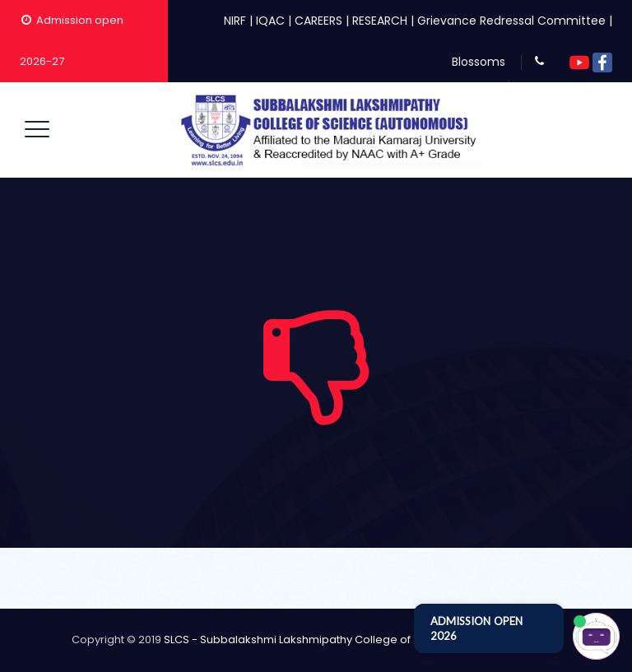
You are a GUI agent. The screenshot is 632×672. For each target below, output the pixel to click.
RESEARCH (380, 21)
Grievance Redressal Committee (511, 21)
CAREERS (318, 21)
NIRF (235, 21)
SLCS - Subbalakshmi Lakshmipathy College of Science (310, 640)
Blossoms (479, 62)
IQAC (270, 21)
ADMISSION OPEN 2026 (476, 628)
